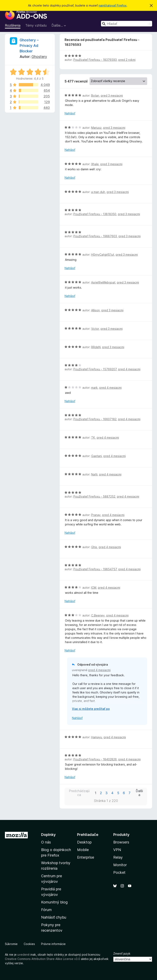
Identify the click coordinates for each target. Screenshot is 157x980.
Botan (95, 95)
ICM (94, 588)
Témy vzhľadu (36, 25)
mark (94, 388)
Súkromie (11, 944)
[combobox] (127, 24)
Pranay (96, 515)
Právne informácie (53, 944)
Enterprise (86, 857)
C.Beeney (98, 615)
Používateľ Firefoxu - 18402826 (95, 759)
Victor (95, 329)
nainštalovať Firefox (113, 5)
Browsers (121, 842)
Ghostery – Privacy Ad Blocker (29, 46)
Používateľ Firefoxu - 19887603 (95, 236)
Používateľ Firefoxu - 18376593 (95, 60)
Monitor (120, 865)
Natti (94, 474)
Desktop (84, 842)
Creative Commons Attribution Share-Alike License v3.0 (43, 959)
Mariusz (96, 128)
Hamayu (97, 737)
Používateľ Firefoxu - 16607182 (95, 419)
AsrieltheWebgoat (103, 282)
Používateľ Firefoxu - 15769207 (95, 369)
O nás (46, 842)
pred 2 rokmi (127, 60)
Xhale (95, 164)
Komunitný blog (54, 902)
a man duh (98, 192)
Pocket (119, 872)
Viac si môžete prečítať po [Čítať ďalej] (91, 709)
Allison (95, 310)
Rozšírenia (13, 25)
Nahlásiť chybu (54, 917)
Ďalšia (139, 793)
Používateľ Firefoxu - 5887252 (94, 496)
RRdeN (96, 347)
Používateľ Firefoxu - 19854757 (95, 569)
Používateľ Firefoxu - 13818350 (95, 214)
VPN (117, 850)
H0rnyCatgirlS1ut (103, 255)
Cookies (29, 944)
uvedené (24, 955)
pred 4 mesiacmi (129, 369)
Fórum (46, 910)
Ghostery (39, 57)
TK (93, 437)
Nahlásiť (70, 113)
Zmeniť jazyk (122, 953)
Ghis (94, 547)
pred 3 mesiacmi (112, 95)
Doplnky (48, 835)
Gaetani (96, 456)
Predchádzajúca (79, 793)
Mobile (83, 850)
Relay (118, 857)
